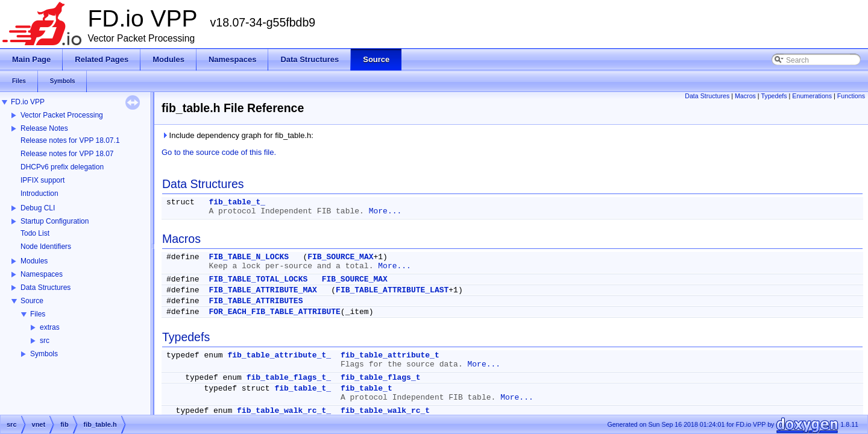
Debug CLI (38, 208)
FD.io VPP (28, 102)
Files (38, 314)
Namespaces (42, 274)
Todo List (35, 233)
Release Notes (44, 128)
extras (50, 327)
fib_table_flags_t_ (289, 378)
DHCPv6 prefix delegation (62, 167)
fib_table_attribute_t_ (279, 355)
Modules (34, 261)
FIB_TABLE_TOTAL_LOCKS (258, 279)
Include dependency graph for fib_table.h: (237, 135)
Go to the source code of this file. (219, 152)
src (45, 341)
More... (385, 211)
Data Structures (46, 288)
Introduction (39, 193)
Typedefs (774, 96)
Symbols (44, 354)
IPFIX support (42, 180)
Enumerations (812, 96)
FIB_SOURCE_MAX (340, 257)
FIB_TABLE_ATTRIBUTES (256, 301)
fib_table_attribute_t (390, 355)
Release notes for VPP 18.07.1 (70, 140)
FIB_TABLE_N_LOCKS (249, 257)
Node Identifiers (46, 247)
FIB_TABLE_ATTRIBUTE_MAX (263, 290)
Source (32, 301)
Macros (745, 96)
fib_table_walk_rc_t (385, 411)
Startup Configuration (55, 221)
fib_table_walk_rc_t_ (284, 411)
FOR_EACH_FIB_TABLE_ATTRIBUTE (274, 312)
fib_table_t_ (237, 202)
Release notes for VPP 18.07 (67, 154)
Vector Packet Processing (62, 115)
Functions (851, 96)
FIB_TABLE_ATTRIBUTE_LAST (392, 290)
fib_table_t (366, 388)
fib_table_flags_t (381, 378)
